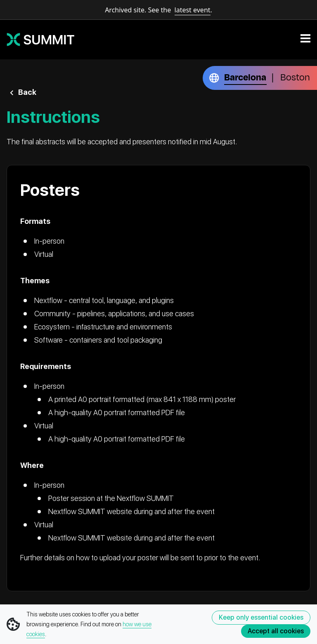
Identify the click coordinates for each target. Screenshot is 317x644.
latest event (193, 10)
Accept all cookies (276, 631)
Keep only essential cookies (261, 617)
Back (27, 92)
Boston (295, 78)
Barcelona (245, 78)
